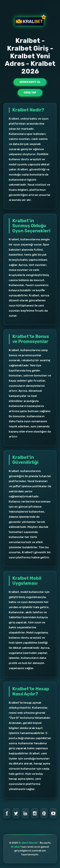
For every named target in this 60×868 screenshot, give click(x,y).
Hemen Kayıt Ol (30, 82)
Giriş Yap (30, 93)
